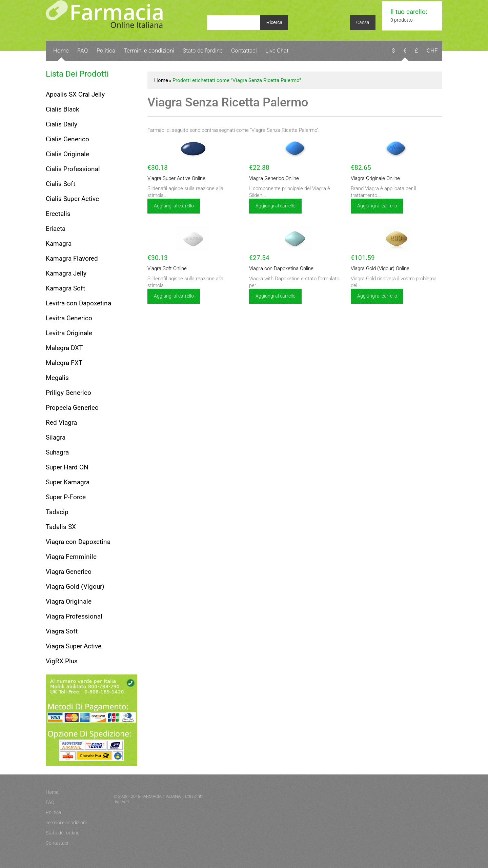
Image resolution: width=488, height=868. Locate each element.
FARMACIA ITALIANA (161, 796)
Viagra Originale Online (375, 178)
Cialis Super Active (72, 199)
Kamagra (59, 244)
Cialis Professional (73, 169)
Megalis (57, 378)
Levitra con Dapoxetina (78, 303)
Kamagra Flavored (72, 258)
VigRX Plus (62, 661)
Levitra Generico (69, 318)
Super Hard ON (67, 467)
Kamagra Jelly (66, 273)
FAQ (83, 51)
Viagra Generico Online (274, 178)
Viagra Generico (69, 572)
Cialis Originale (67, 154)
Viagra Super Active (74, 646)
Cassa (363, 22)
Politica (106, 51)
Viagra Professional (74, 616)
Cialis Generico (67, 139)
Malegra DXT (64, 348)
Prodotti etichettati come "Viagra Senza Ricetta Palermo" (237, 80)
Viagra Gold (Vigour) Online (380, 268)
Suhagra (57, 452)
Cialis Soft (60, 184)
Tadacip (57, 512)
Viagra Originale (69, 601)
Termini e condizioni (149, 51)
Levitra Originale (69, 333)
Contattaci (244, 51)
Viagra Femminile (71, 557)
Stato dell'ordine (203, 51)
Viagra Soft (62, 631)
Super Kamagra (68, 482)
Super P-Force (66, 497)
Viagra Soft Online (167, 268)
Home (61, 51)
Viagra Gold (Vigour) (75, 587)
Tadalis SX (61, 527)
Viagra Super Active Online (176, 178)
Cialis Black (63, 109)
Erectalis (58, 214)
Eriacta (56, 229)
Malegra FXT (64, 363)
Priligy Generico (68, 393)
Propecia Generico (72, 408)
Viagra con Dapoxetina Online (281, 268)
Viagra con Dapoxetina (78, 542)
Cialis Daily (62, 124)
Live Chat (277, 51)
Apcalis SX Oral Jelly (75, 94)
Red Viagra (61, 422)
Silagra (56, 437)
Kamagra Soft (65, 288)
